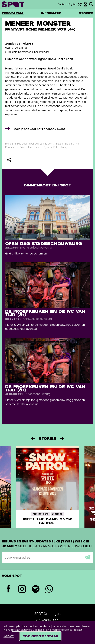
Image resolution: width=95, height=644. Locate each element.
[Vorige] (33, 438)
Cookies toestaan (40, 636)
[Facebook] (9, 589)
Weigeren (9, 636)
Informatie (51, 13)
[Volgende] (62, 438)
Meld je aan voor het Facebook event (39, 129)
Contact (62, 4)
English (72, 4)
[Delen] (9, 160)
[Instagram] (22, 589)
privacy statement (22, 630)
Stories (86, 13)
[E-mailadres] (47, 557)
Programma (13, 13)
